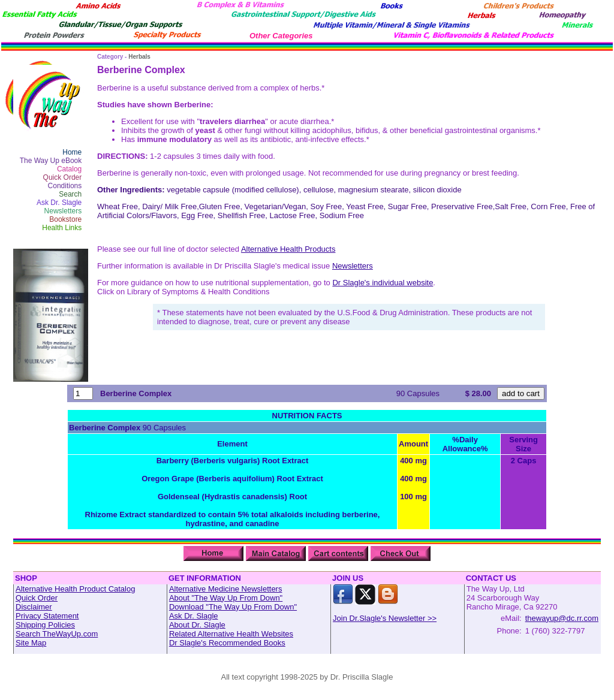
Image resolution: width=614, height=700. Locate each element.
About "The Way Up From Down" (226, 598)
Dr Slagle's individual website (383, 283)
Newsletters (63, 211)
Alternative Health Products (288, 249)
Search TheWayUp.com (57, 634)
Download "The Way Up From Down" (233, 607)
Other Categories (281, 36)
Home (72, 152)
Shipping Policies (45, 625)
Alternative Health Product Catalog (75, 589)
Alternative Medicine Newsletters (226, 589)
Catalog (69, 169)
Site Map (31, 643)
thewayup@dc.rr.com (562, 618)
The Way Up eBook (51, 161)
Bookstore (65, 219)
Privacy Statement (47, 616)
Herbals (139, 57)
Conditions (65, 186)
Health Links (62, 228)
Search (70, 194)
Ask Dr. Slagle (59, 203)
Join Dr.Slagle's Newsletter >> (385, 618)
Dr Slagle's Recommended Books (227, 643)
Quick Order (63, 177)
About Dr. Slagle (197, 625)
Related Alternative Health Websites (231, 634)
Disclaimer (34, 607)
